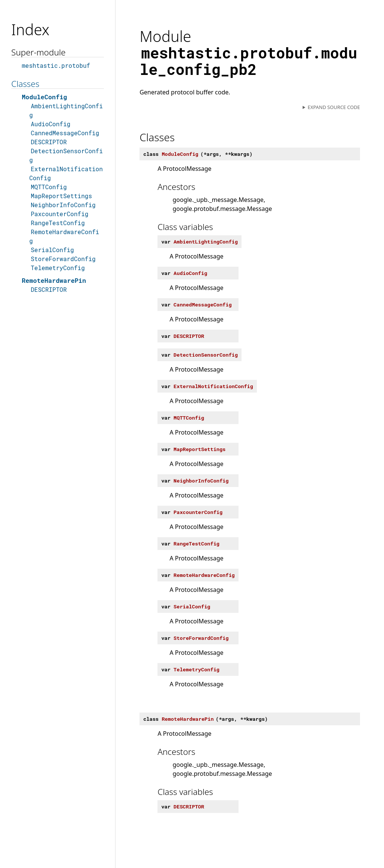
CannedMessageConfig (65, 133)
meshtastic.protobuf (56, 65)
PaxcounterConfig (60, 214)
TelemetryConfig (58, 268)
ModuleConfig (44, 97)
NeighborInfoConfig (63, 205)
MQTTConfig (49, 187)
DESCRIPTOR (49, 142)
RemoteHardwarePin (54, 280)
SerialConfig (52, 250)
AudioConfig (51, 124)
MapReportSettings (61, 196)
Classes (25, 84)
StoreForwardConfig (63, 259)
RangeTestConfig (58, 223)
